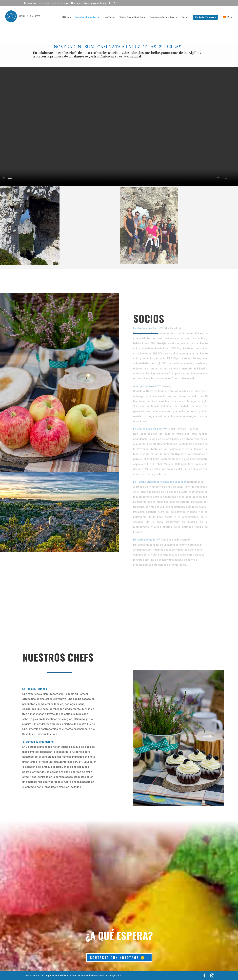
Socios (185, 17)
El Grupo (66, 17)
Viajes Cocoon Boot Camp (132, 17)
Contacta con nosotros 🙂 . (119, 958)
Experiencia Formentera (162, 17)
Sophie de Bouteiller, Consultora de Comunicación (71, 975)
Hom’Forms (110, 17)
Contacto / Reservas (205, 17)
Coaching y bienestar (86, 17)
